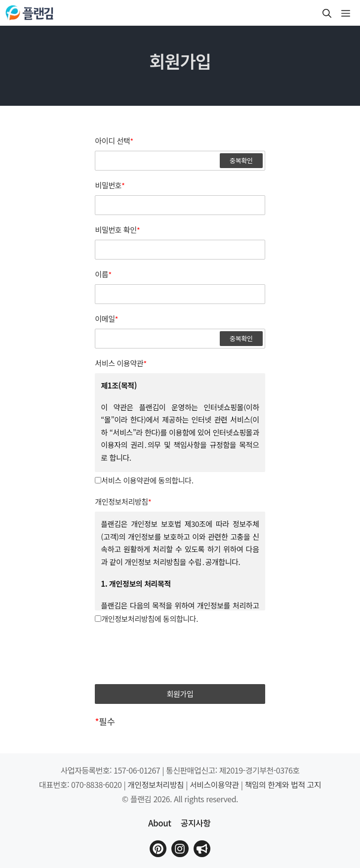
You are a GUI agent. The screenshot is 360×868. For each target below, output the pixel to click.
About (160, 823)
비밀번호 (110, 185)
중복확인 (241, 160)
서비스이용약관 (214, 784)
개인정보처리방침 (123, 502)
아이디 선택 (114, 141)
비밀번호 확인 (117, 230)
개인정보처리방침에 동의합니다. (146, 619)
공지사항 (196, 823)
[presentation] (180, 655)
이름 (103, 274)
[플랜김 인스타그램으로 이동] (180, 849)
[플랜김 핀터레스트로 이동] (158, 849)
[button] (327, 13)
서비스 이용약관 (121, 363)
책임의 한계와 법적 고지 (283, 784)
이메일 (106, 319)
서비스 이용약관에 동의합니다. (144, 480)
